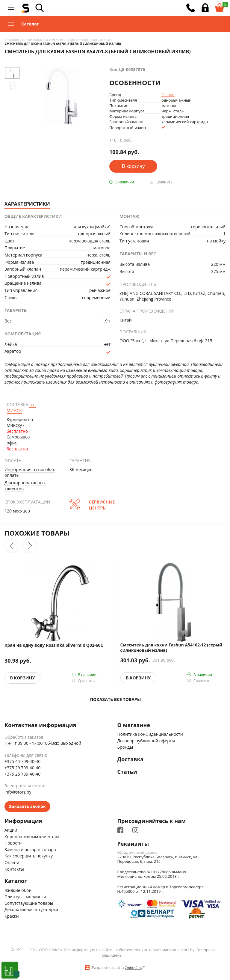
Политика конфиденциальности (150, 734)
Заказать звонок (27, 806)
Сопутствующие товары (29, 903)
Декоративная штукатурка (31, 910)
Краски (12, 916)
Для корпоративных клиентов (25, 486)
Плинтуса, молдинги (25, 897)
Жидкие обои (18, 890)
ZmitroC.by (134, 968)
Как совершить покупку (29, 856)
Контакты (14, 869)
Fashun (168, 95)
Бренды (125, 747)
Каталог (16, 881)
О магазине (134, 725)
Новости (13, 843)
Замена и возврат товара (30, 849)
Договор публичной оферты (146, 741)
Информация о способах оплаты (30, 472)
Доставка (131, 759)
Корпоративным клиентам (32, 837)
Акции (11, 830)
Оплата (12, 862)
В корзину (23, 678)
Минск (21, 407)
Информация (23, 821)
